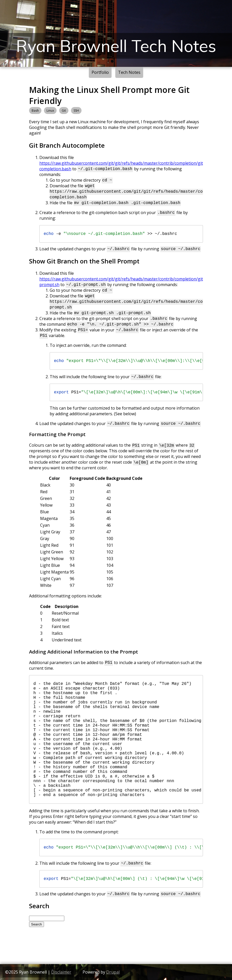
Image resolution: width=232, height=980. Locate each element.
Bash (35, 111)
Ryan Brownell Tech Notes (116, 46)
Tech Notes (129, 72)
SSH (76, 111)
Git (64, 111)
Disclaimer (61, 972)
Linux (50, 111)
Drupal (113, 972)
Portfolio (100, 72)
